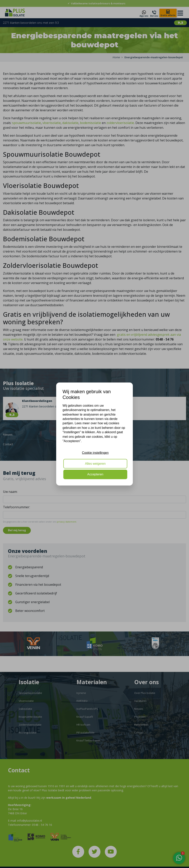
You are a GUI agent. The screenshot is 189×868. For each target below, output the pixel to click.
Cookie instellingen (95, 453)
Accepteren (95, 474)
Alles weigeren (95, 464)
